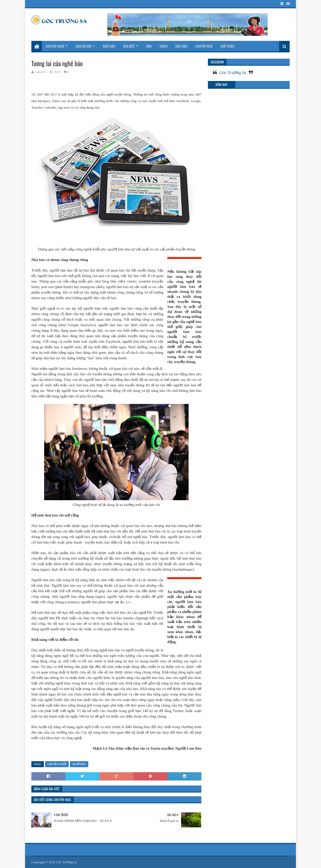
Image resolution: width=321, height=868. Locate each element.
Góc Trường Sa (233, 73)
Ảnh (149, 46)
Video (163, 46)
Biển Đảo (109, 46)
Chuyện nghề (55, 46)
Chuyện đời (84, 46)
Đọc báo (181, 46)
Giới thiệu (227, 46)
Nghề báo (79, 764)
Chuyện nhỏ (204, 46)
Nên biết (129, 46)
